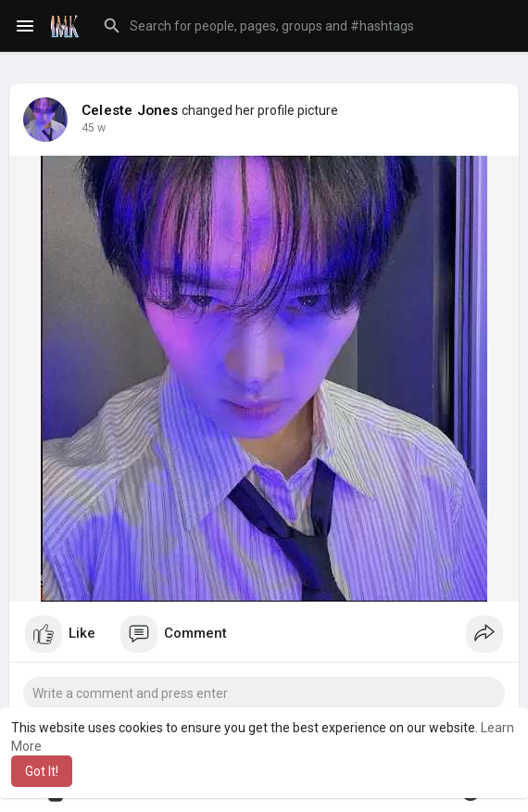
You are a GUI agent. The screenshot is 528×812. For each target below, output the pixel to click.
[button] (304, 26)
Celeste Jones (130, 110)
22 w (94, 128)
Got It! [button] (42, 771)
